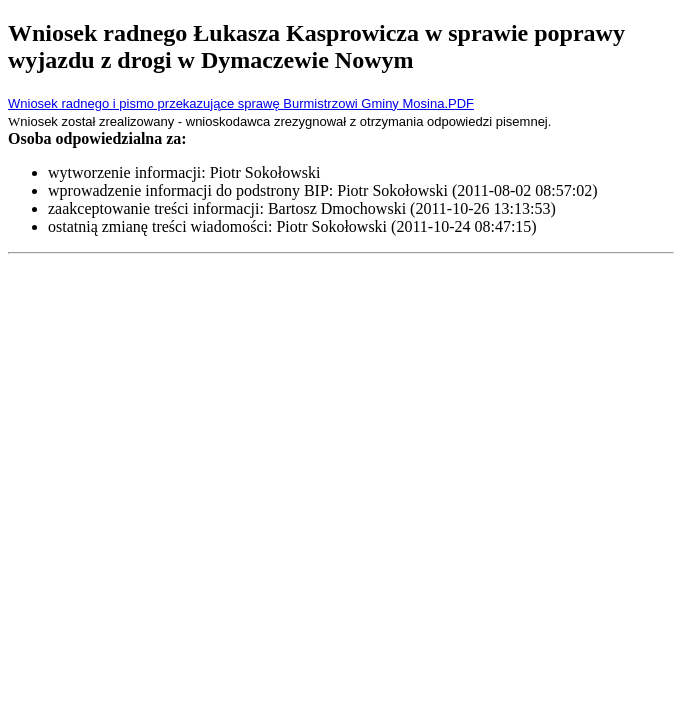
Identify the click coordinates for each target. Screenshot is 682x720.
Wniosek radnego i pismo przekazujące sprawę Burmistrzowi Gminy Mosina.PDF (241, 103)
